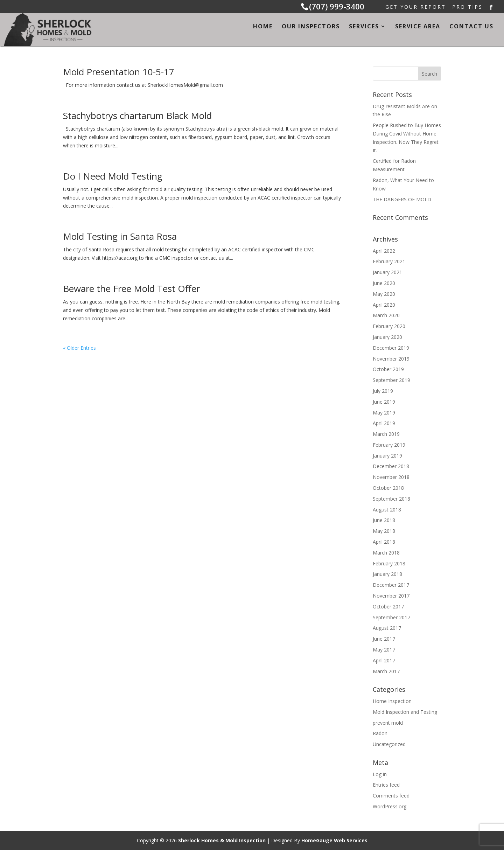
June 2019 (384, 402)
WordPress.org (390, 806)
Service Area (418, 27)
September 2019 (391, 380)
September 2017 (391, 617)
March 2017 (386, 671)
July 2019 (383, 391)
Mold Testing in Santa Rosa (120, 236)
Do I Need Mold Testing (113, 176)
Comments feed (391, 796)
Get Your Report (416, 8)
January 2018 (387, 574)
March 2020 (386, 315)
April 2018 (384, 542)
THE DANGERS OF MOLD (402, 199)
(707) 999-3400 (337, 6)
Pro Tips (467, 8)
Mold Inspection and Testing (405, 712)
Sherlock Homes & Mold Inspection (222, 840)
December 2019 (391, 348)
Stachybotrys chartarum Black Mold (137, 116)
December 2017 (391, 585)
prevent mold (388, 723)
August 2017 (387, 628)
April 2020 (384, 305)
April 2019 (384, 423)
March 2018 (386, 553)
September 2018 (391, 499)
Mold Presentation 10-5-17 (119, 72)
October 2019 (388, 369)
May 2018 (384, 531)
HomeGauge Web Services (334, 840)
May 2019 (384, 413)
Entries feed (386, 785)
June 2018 (384, 520)
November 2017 (391, 596)
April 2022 (384, 251)
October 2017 (388, 607)
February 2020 (389, 326)
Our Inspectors (311, 27)
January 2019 (387, 456)
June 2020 (384, 283)
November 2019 (391, 359)
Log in (380, 774)
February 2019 (389, 445)
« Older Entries (79, 348)
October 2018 (388, 488)
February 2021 (389, 261)
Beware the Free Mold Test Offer (131, 288)
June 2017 (384, 639)
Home (263, 27)
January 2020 (387, 337)
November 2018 (391, 477)
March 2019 (386, 434)
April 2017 (384, 660)
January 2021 (387, 272)
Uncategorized (389, 744)
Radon (380, 733)
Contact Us (471, 27)
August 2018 (387, 510)
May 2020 (384, 294)
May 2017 (384, 650)
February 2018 (389, 563)
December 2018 (391, 466)
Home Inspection (392, 701)
